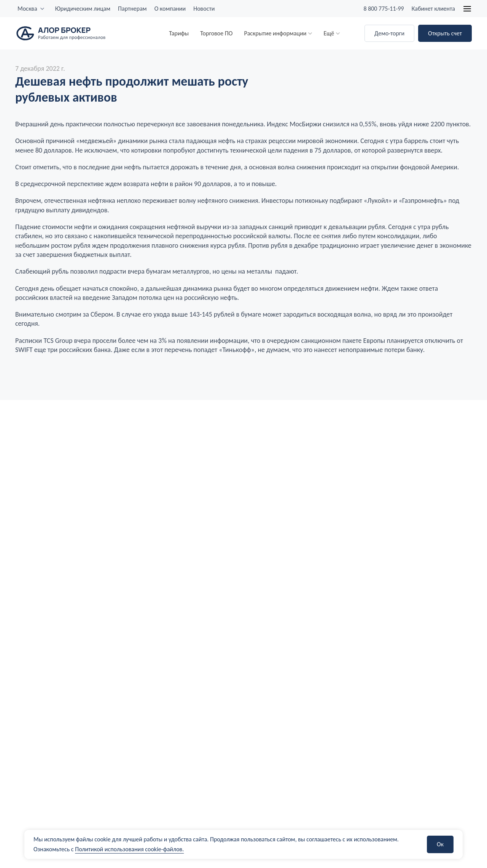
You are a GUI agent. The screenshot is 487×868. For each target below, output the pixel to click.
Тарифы (179, 33)
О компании (170, 9)
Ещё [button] (329, 33)
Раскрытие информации (275, 33)
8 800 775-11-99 (384, 9)
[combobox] (31, 9)
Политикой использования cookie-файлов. (129, 849)
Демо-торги (389, 33)
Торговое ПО (216, 33)
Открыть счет (445, 33)
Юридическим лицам (83, 9)
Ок (440, 844)
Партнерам (132, 9)
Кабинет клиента (433, 9)
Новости (204, 9)
